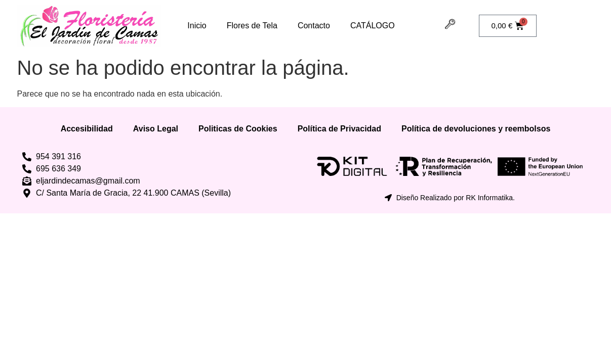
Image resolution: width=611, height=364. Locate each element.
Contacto (314, 26)
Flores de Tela (252, 26)
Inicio (197, 26)
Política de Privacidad (339, 129)
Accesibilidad (87, 129)
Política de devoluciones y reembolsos (476, 129)
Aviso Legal (156, 129)
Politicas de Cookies (238, 129)
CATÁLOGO (373, 26)
